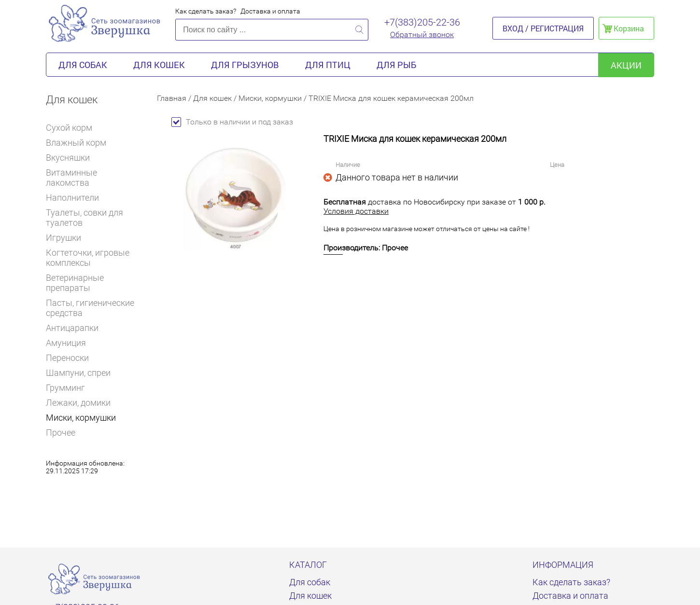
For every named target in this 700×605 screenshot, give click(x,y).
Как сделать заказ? (206, 11)
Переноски (67, 358)
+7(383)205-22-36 (422, 22)
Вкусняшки (72, 158)
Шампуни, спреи (78, 373)
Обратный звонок (422, 34)
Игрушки (68, 238)
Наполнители (77, 198)
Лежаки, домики (78, 403)
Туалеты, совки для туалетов (84, 218)
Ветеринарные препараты (94, 283)
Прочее (61, 433)
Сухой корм (73, 128)
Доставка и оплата (270, 11)
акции (626, 65)
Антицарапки (72, 328)
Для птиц (328, 65)
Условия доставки (356, 211)
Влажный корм (80, 143)
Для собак (83, 65)
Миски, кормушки (81, 418)
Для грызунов (245, 65)
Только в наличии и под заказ (232, 122)
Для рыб (396, 65)
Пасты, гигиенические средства (90, 308)
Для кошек (159, 65)
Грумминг (70, 388)
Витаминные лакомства (94, 178)
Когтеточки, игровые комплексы (88, 258)
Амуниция (66, 343)
